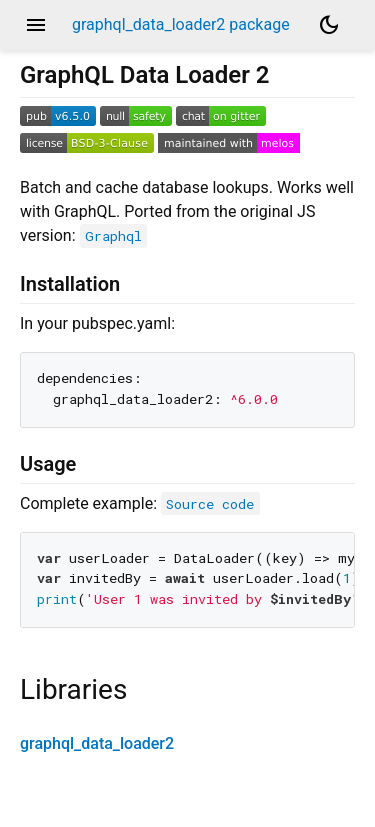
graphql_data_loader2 (97, 743)
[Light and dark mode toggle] (329, 25)
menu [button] (36, 25)
